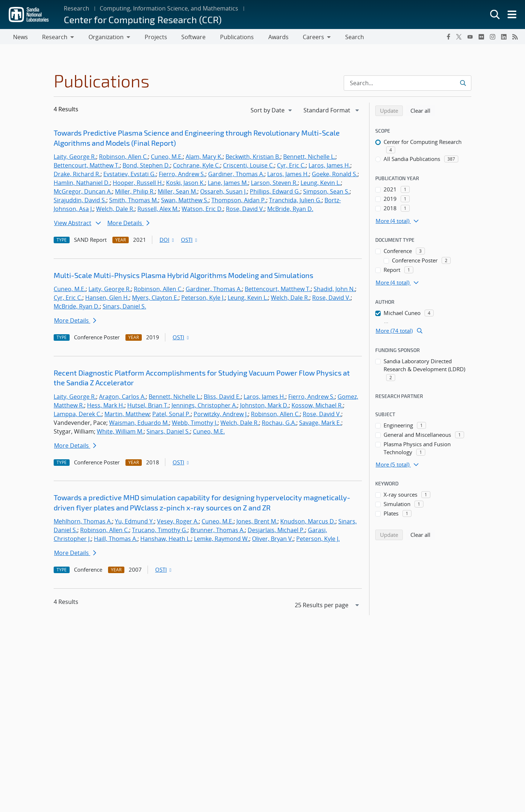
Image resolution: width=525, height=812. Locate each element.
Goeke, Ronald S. (335, 175)
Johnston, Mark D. (264, 407)
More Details (128, 224)
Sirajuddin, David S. (80, 202)
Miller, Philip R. (135, 193)
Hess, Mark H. (106, 407)
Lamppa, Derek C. (78, 415)
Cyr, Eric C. (291, 167)
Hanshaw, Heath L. (166, 540)
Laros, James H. (329, 167)
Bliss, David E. (222, 398)
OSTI (190, 241)
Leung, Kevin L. (321, 184)
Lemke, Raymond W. (222, 540)
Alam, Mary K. (204, 158)
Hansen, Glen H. (107, 299)
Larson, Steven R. (274, 184)
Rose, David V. (245, 210)
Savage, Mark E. (320, 424)
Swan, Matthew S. (185, 202)
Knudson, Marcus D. (308, 523)
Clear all (423, 112)
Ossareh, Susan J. (224, 193)
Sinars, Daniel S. (124, 308)
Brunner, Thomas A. (218, 531)
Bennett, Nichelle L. (309, 158)
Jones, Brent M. (257, 523)
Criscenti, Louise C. (249, 167)
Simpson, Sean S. (326, 193)
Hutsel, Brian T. (148, 407)
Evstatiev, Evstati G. (130, 175)
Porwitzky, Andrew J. (221, 415)
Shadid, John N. (334, 290)
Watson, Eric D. (202, 210)
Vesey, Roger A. (178, 523)
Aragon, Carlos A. (122, 398)
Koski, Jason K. (185, 184)
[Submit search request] (464, 84)
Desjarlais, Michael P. (276, 531)
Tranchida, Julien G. (295, 202)
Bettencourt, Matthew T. (87, 167)
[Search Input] (408, 84)
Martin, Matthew (127, 415)
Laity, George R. (75, 158)
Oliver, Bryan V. (273, 540)
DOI (167, 241)
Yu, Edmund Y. (135, 523)
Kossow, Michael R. (317, 407)
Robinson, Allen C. (123, 158)
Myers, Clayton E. (155, 299)
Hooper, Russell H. (138, 184)
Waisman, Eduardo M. (139, 424)
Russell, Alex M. (158, 210)
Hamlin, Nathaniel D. (82, 184)
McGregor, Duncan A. (83, 193)
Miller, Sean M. (177, 193)
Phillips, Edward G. (275, 193)
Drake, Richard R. (77, 175)
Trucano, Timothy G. (160, 531)
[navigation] (272, 112)
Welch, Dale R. (115, 210)
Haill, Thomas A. (116, 540)
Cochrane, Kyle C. (197, 167)
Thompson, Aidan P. (239, 202)
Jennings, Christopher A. (204, 407)
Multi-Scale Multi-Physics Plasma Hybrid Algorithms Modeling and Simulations (183, 277)
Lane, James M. (228, 184)
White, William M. (120, 433)
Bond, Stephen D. (146, 167)
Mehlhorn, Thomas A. (83, 523)
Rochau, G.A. (279, 424)
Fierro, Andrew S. (182, 175)
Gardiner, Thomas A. (236, 175)
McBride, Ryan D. (290, 210)
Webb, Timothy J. (195, 424)
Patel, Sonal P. (171, 415)
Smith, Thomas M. (134, 202)
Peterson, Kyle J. (203, 299)
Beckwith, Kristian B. (253, 158)
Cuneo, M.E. (167, 158)
